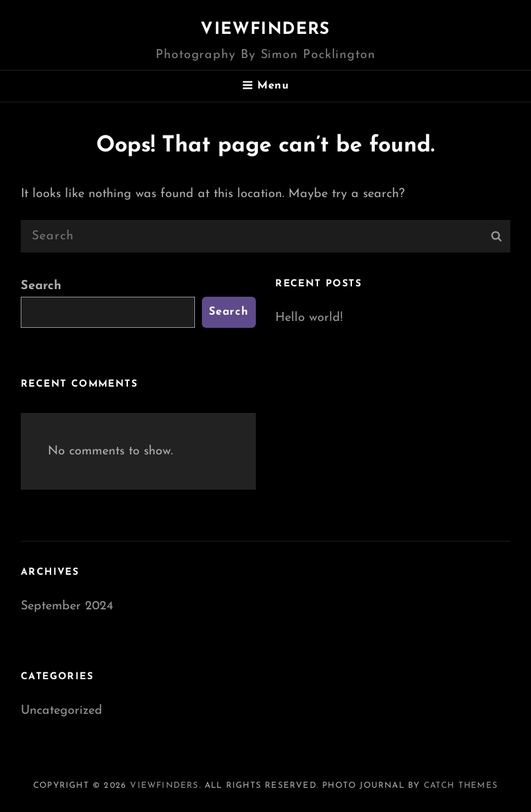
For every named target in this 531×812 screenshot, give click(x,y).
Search (41, 286)
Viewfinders (265, 30)
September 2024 (67, 606)
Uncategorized (62, 711)
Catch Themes (461, 786)
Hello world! (309, 318)
